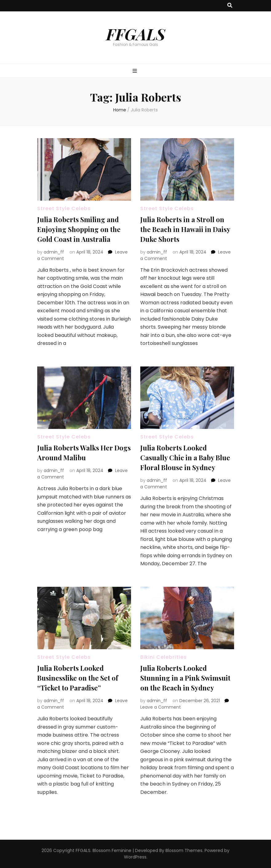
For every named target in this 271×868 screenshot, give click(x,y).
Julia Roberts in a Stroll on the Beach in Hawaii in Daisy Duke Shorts (185, 229)
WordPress (135, 857)
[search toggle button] (230, 6)
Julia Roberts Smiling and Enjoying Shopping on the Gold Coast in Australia (79, 229)
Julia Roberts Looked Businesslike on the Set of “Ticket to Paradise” (78, 678)
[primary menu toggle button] (135, 71)
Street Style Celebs (64, 208)
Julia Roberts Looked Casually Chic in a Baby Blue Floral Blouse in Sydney (185, 458)
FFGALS (136, 34)
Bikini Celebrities (163, 657)
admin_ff (54, 252)
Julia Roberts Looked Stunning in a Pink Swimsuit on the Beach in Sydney (185, 678)
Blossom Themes (184, 850)
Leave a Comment (161, 707)
